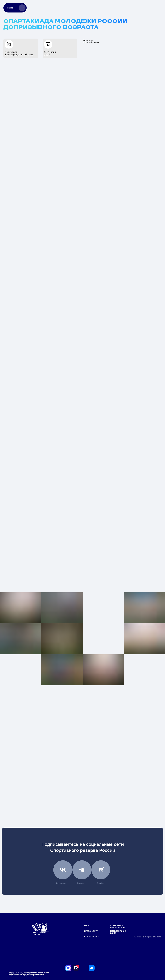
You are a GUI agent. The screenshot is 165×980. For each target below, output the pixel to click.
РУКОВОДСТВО (91, 937)
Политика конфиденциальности (147, 937)
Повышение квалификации (118, 926)
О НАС (87, 926)
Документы (116, 931)
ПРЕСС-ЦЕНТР (91, 931)
